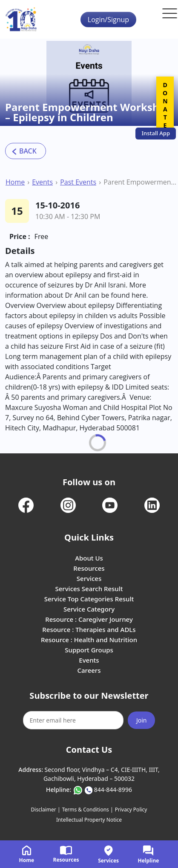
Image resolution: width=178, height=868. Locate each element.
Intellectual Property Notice (89, 820)
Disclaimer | (46, 810)
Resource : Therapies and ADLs (89, 629)
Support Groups (89, 650)
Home (15, 182)
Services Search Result (89, 589)
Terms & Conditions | (88, 810)
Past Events (78, 182)
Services (89, 578)
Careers (89, 670)
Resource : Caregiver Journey (89, 619)
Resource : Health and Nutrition (89, 640)
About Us (89, 558)
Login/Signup (108, 20)
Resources (89, 568)
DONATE (165, 105)
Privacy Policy (131, 810)
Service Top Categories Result (89, 599)
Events (42, 182)
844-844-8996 (113, 790)
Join (142, 720)
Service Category (89, 609)
